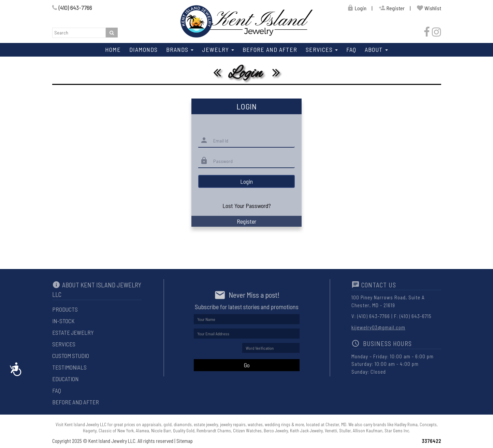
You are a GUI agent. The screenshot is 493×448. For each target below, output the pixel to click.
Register (392, 8)
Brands (180, 49)
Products (65, 309)
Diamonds (143, 49)
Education (65, 379)
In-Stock (63, 321)
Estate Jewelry (73, 332)
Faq (351, 49)
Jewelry (218, 49)
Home (113, 49)
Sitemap (185, 441)
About (376, 49)
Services (322, 49)
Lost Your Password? (247, 206)
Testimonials (69, 367)
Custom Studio (71, 356)
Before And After (270, 49)
